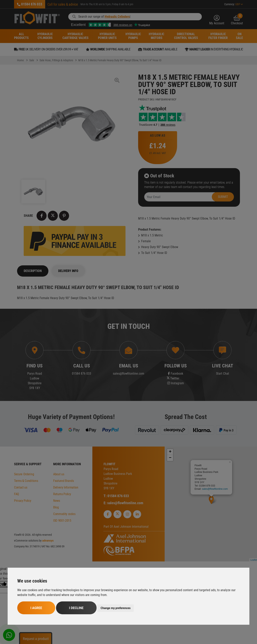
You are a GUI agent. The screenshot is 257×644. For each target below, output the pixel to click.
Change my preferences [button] (116, 608)
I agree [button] (36, 608)
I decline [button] (76, 608)
